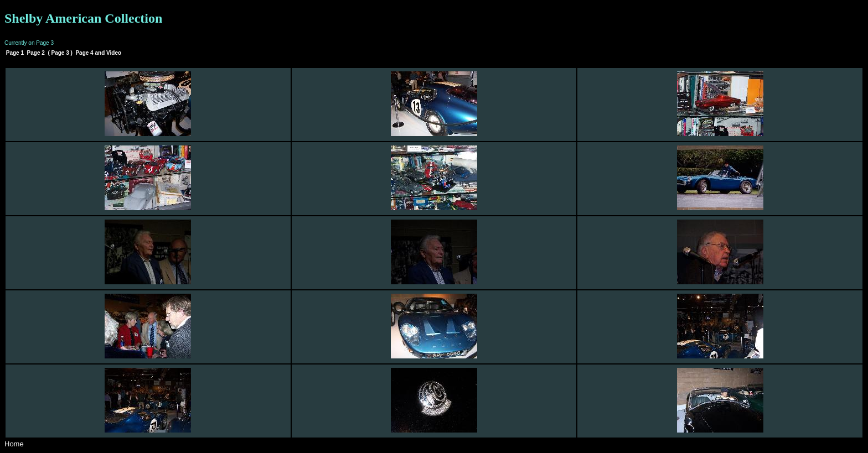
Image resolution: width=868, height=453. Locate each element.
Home (14, 444)
